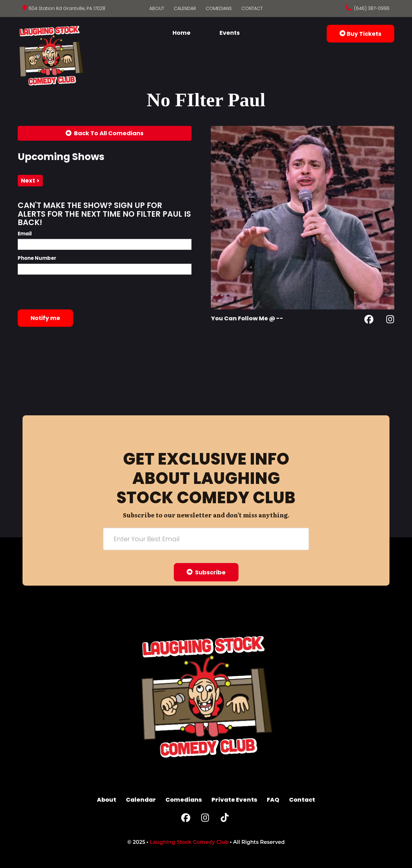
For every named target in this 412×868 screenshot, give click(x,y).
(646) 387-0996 (371, 8)
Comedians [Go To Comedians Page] (219, 8)
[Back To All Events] (105, 133)
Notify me (45, 318)
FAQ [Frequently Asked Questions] (273, 800)
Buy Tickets (360, 34)
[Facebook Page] (369, 321)
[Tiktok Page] (225, 819)
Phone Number (37, 258)
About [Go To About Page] (157, 8)
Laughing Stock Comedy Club (189, 842)
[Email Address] (206, 539)
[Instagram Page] (390, 321)
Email (25, 234)
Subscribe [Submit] (206, 572)
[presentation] (67, 292)
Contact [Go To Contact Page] (252, 8)
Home (182, 33)
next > (30, 180)
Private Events (234, 800)
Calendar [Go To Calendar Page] (185, 8)
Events (230, 33)
